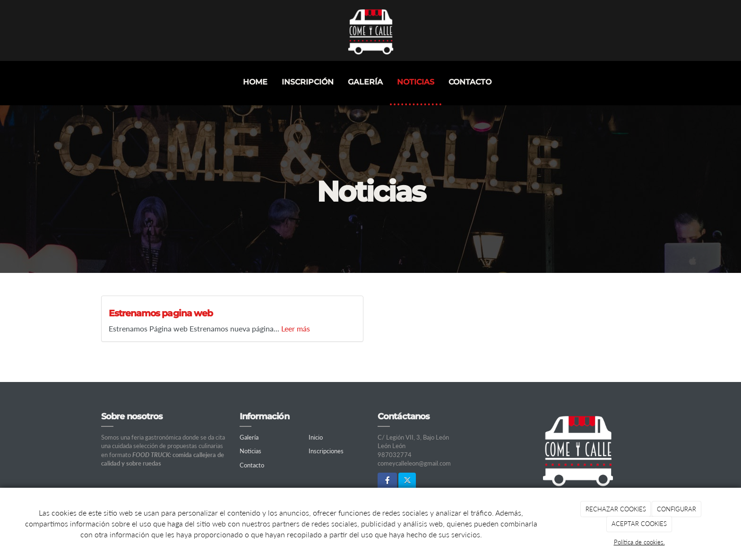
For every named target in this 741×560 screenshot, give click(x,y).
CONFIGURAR (676, 509)
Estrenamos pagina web (161, 313)
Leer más (296, 328)
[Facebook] (387, 481)
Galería (365, 82)
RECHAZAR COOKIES (616, 509)
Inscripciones (326, 451)
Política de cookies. (639, 542)
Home (255, 82)
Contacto (470, 82)
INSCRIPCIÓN (308, 82)
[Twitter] (407, 481)
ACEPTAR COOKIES (639, 524)
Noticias (416, 82)
